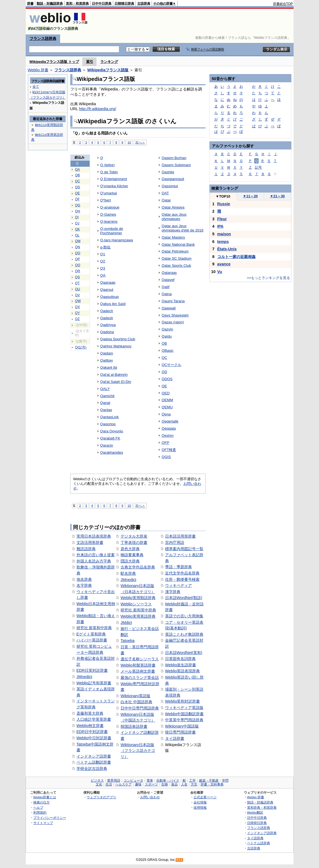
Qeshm (167, 436)
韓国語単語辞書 (134, 726)
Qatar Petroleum (175, 251)
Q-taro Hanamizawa (117, 240)
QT (77, 283)
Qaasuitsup (110, 297)
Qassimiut (170, 186)
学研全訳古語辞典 (92, 769)
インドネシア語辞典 (262, 833)
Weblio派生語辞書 (181, 665)
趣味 (138, 784)
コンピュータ (133, 781)
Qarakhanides (112, 452)
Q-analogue (110, 207)
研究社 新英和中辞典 (94, 628)
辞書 (30, 4)
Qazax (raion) (173, 322)
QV (78, 295)
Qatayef (168, 280)
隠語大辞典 (130, 561)
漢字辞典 (173, 592)
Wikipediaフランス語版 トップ (54, 62)
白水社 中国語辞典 (136, 702)
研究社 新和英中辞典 (138, 610)
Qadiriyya (108, 325)
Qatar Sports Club (176, 266)
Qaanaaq (108, 282)
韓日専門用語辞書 (180, 732)
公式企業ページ (205, 797)
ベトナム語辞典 (259, 843)
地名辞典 (84, 579)
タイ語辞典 (255, 838)
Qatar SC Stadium (176, 258)
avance (224, 264)
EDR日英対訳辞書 (92, 670)
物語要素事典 (132, 555)
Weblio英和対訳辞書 (183, 701)
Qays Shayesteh (175, 315)
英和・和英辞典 (77, 4)
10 (129, 142)
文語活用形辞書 (90, 542)
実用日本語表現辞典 (94, 536)
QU (78, 289)
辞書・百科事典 (212, 784)
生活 (109, 784)
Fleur (222, 219)
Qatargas (169, 273)
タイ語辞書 (175, 738)
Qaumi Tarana (173, 301)
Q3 (103, 268)
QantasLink (110, 417)
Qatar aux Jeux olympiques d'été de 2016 (182, 228)
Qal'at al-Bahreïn (114, 375)
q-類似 (106, 247)
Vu (220, 272)
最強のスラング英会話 (140, 678)
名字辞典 (84, 585)
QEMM (167, 400)
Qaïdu (167, 336)
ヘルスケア (124, 784)
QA (78, 169)
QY (78, 313)
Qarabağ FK (110, 438)
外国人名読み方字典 (94, 561)
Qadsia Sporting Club (118, 339)
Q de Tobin (109, 172)
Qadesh (107, 318)
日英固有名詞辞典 (180, 659)
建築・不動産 (209, 781)
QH (78, 211)
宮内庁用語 (175, 542)
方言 (194, 784)
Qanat (105, 403)
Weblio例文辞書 (90, 726)
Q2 (103, 261)
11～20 (250, 196)
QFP (165, 443)
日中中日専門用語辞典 (140, 708)
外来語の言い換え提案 (96, 555)
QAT (165, 193)
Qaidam (107, 353)
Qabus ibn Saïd (113, 304)
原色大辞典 (130, 549)
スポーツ (151, 784)
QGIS (166, 457)
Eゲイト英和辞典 (91, 634)
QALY (105, 389)
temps (223, 242)
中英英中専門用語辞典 (184, 720)
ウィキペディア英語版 (184, 708)
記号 (258, 167)
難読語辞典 (86, 549)
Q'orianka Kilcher (114, 186)
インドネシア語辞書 (94, 756)
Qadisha (107, 332)
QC (78, 181)
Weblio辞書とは (45, 797)
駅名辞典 (128, 573)
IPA (220, 226)
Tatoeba (128, 641)
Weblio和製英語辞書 (138, 665)
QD (78, 187)
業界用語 (114, 781)
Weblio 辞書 (38, 70)
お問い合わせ (150, 797)
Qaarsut (107, 290)
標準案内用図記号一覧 (184, 549)
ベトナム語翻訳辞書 (94, 762)
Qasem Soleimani (176, 165)
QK (78, 229)
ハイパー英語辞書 (92, 640)
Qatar (166, 200)
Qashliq (168, 172)
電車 (150, 781)
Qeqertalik (170, 421)
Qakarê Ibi (109, 367)
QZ (77, 319)
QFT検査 (169, 450)
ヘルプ (38, 807)
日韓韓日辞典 (124, 4)
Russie (224, 204)
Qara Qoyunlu (112, 431)
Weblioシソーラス (136, 604)
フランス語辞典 (43, 39)
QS (78, 277)
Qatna (167, 294)
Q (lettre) (108, 165)
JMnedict (84, 677)
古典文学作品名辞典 (138, 567)
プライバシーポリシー (50, 818)
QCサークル (171, 365)
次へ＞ (140, 142)
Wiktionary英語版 (135, 696)
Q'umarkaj (109, 193)
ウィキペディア (178, 585)
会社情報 (200, 802)
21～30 (277, 196)
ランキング (109, 62)
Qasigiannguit (173, 179)
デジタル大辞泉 (134, 536)
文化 (99, 784)
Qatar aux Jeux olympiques (174, 217)
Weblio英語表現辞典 (183, 671)
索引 (90, 62)
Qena (166, 414)
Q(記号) (81, 347)
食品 (174, 784)
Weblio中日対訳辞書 (94, 738)
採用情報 (200, 807)
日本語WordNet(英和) (184, 653)
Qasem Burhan (174, 158)
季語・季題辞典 (178, 567)
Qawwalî (169, 308)
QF (77, 199)
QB (78, 175)
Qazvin (167, 329)
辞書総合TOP (283, 4)
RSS (180, 860)
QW (78, 301)
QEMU (167, 407)
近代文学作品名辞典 (182, 573)
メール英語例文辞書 (138, 671)
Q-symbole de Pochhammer (112, 231)
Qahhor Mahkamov (116, 346)
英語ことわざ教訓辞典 (184, 634)
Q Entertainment (114, 179)
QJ (77, 223)
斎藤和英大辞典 (90, 713)
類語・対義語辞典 (50, 4)
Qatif (165, 287)
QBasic (167, 351)
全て (36, 86)
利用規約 (40, 812)
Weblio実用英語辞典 (138, 616)
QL (77, 235)
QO (78, 253)
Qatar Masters (173, 237)
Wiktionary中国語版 (182, 726)
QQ (78, 265)
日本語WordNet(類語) (184, 598)
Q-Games (108, 214)
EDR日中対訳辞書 (92, 732)
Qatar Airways (173, 207)
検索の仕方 (42, 802)
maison (224, 234)
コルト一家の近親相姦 (236, 257)
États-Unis (227, 249)
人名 (184, 784)
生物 (165, 784)
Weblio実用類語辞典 (138, 598)
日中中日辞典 (102, 4)
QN (78, 247)
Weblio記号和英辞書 (94, 683)
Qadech (107, 311)
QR (78, 271)
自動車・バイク (168, 781)
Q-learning (109, 222)
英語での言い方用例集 (184, 616)
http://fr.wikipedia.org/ (98, 109)
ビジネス (97, 781)
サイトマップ (43, 823)
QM (78, 241)
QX (78, 307)
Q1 (103, 254)
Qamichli (107, 396)
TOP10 (223, 196)
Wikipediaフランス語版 (108, 70)
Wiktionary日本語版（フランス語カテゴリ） (138, 751)
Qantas (106, 410)
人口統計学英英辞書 (94, 719)
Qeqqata (169, 428)
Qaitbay (107, 360)
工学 (192, 781)
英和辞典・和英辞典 (262, 807)
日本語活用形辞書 (180, 536)
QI (77, 217)
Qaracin (107, 445)
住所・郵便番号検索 (182, 579)
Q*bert (106, 200)
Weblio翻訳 (255, 812)
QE (78, 193)
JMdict (126, 623)
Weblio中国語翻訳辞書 (185, 714)
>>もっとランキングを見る (268, 278)
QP (78, 259)
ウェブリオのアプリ (101, 797)
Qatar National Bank (178, 244)
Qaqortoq (108, 424)
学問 (225, 781)
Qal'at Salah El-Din (116, 382)
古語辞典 (144, 4)
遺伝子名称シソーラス (140, 659)
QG (78, 205)
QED (166, 393)
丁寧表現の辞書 (134, 542)
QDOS (167, 379)
